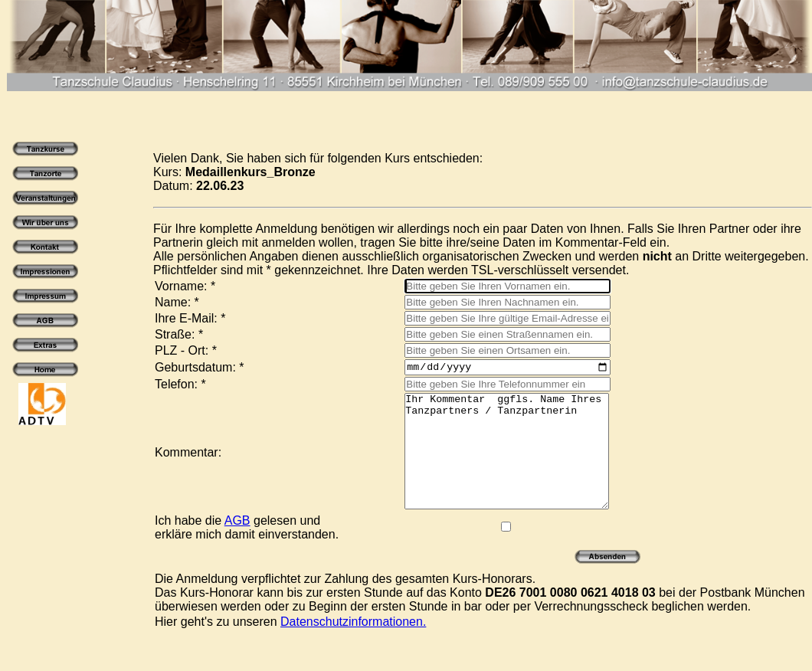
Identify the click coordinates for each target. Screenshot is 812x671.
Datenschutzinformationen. (353, 647)
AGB (237, 546)
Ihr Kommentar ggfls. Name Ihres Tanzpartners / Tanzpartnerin (496, 465)
